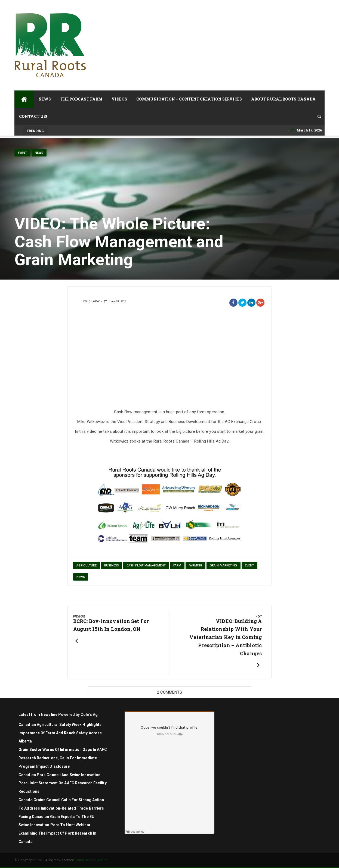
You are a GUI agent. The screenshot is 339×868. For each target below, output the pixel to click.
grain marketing (224, 565)
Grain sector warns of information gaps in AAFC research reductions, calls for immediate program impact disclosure (63, 758)
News (45, 99)
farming (195, 565)
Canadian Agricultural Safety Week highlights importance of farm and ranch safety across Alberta (60, 733)
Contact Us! (33, 116)
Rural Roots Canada (92, 860)
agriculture (87, 565)
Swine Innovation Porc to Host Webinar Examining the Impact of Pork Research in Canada (57, 833)
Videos (119, 99)
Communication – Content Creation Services (189, 99)
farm (177, 565)
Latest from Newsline (38, 715)
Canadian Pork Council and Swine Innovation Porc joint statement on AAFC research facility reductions (63, 783)
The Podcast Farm (81, 99)
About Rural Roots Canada (283, 99)
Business (112, 565)
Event (22, 153)
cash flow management (146, 565)
